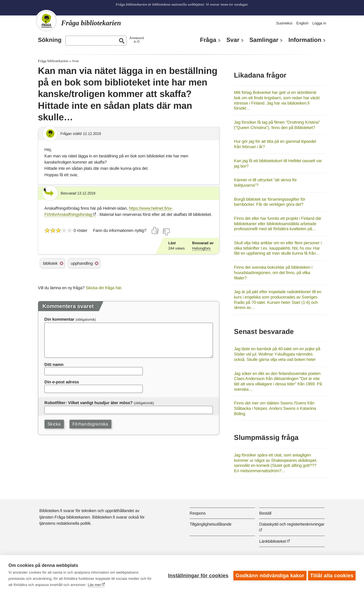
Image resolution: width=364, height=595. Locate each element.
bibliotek (50, 263)
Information (305, 40)
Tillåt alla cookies (332, 575)
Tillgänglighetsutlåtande (211, 524)
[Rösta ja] (155, 230)
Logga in (319, 23)
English (302, 23)
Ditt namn (54, 364)
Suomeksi (284, 23)
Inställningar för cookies (197, 575)
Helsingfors (201, 248)
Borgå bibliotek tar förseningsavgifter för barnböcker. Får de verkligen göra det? (270, 202)
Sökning (50, 40)
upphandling (82, 263)
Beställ (265, 513)
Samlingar (264, 40)
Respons (198, 513)
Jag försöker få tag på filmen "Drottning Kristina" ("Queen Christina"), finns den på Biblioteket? (277, 125)
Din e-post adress (62, 382)
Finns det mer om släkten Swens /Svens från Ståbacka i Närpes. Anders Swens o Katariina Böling (275, 408)
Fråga (208, 40)
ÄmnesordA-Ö (137, 40)
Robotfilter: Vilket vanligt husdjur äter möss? (88, 403)
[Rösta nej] (166, 232)
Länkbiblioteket (273, 541)
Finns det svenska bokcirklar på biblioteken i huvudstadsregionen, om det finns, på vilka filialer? (273, 272)
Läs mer (95, 585)
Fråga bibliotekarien (53, 61)
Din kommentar (59, 319)
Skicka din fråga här (103, 288)
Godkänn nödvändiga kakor (269, 575)
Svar (233, 40)
